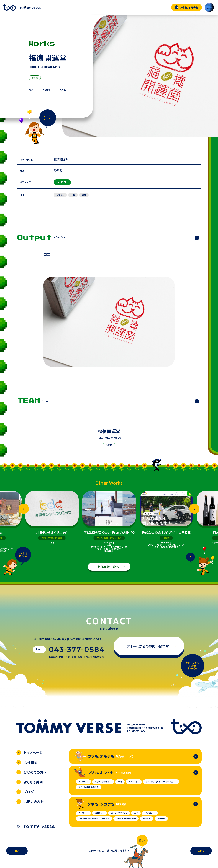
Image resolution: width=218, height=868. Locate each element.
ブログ (25, 792)
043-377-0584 (77, 650)
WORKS (46, 90)
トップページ (29, 752)
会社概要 (27, 762)
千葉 (73, 195)
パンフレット (134, 782)
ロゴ (62, 182)
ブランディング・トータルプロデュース (161, 782)
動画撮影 (161, 818)
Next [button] (194, 509)
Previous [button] (24, 509)
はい (17, 851)
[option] (109, 522)
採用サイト (100, 813)
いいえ (201, 851)
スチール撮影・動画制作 (88, 787)
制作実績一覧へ (111, 567)
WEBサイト (83, 782)
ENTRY (63, 90)
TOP (31, 90)
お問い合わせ (30, 802)
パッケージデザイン (103, 782)
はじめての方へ (32, 772)
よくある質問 (29, 782)
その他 (35, 78)
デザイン (60, 195)
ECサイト (147, 818)
